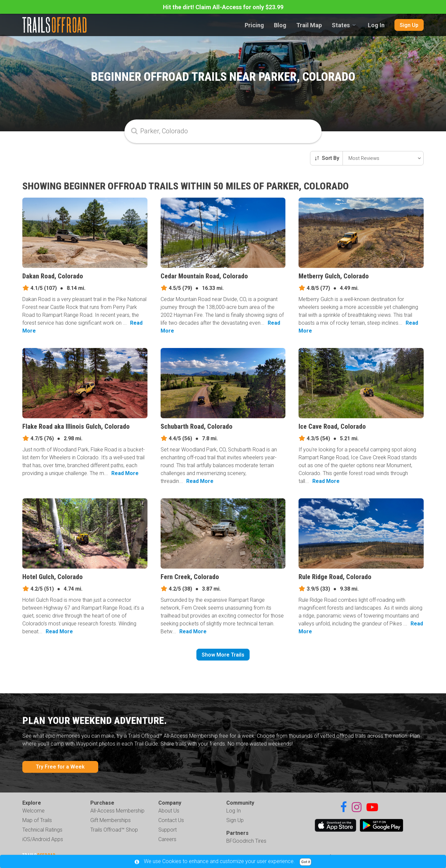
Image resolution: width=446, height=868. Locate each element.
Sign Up (409, 25)
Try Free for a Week (60, 767)
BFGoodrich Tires (246, 841)
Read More (125, 473)
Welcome (33, 811)
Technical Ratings (42, 830)
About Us (169, 811)
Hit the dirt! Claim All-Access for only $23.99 (223, 7)
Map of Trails (37, 820)
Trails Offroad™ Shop (114, 830)
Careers (167, 839)
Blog (280, 25)
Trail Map (309, 25)
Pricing (254, 25)
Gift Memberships (111, 820)
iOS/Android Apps (43, 839)
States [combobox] (341, 25)
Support (167, 830)
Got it (306, 862)
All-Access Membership (117, 811)
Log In (376, 25)
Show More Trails (223, 655)
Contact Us (171, 820)
